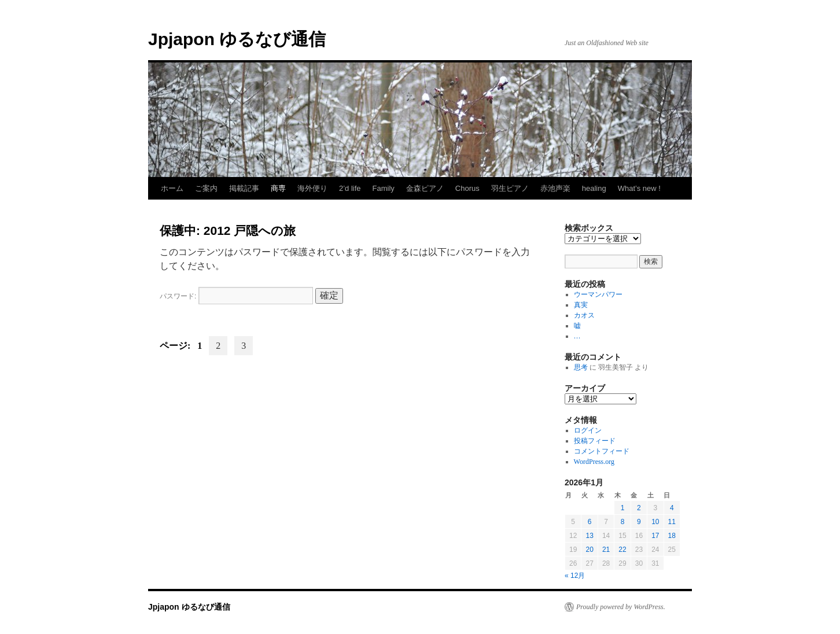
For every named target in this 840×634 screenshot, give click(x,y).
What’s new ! (639, 188)
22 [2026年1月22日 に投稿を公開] (622, 550)
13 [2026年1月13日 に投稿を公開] (589, 536)
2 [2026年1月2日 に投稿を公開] (639, 508)
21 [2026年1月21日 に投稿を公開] (606, 550)
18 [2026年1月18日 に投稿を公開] (672, 536)
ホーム (172, 188)
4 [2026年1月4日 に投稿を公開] (672, 508)
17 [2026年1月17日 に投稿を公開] (655, 536)
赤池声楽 (555, 188)
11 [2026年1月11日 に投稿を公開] (672, 522)
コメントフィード (602, 451)
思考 (581, 367)
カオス (584, 315)
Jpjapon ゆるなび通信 (237, 39)
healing (594, 188)
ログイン (588, 430)
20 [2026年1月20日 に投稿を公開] (589, 550)
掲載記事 (244, 188)
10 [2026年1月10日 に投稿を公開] (655, 522)
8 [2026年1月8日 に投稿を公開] (623, 522)
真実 (581, 305)
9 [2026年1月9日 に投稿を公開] (639, 522)
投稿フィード (595, 441)
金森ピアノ (425, 188)
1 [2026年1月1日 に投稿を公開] (623, 508)
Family (384, 188)
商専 (278, 188)
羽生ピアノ (510, 188)
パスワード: (236, 296)
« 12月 (575, 576)
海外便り (312, 188)
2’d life (350, 188)
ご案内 (206, 188)
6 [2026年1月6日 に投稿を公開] (590, 522)
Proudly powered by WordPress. (621, 607)
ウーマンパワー (598, 294)
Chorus (467, 188)
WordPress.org (594, 462)
